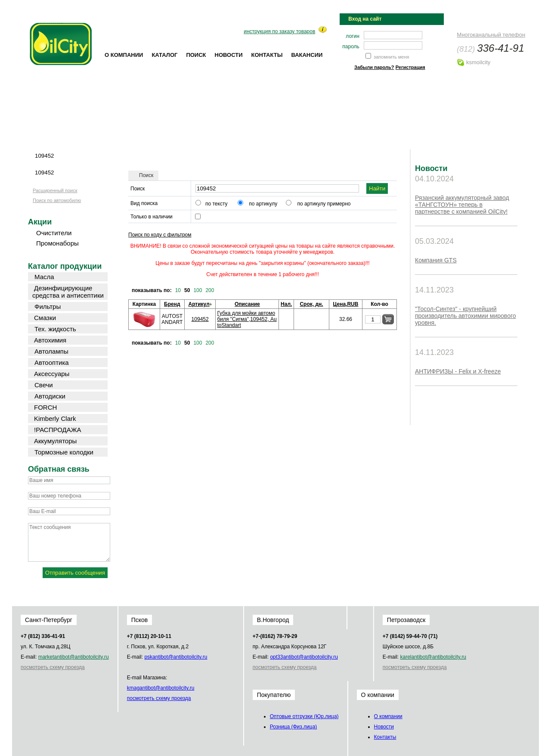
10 (178, 290)
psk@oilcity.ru (176, 657)
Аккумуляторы (55, 441)
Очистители (54, 233)
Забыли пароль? (374, 67)
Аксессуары (52, 374)
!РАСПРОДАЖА (58, 430)
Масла (44, 277)
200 (210, 290)
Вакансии (307, 55)
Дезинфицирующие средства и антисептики (68, 292)
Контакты (267, 55)
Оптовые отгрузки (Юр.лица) (304, 716)
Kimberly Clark (55, 418)
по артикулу (263, 204)
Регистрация (410, 67)
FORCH (45, 407)
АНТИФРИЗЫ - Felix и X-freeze (458, 371)
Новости (229, 55)
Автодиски (50, 396)
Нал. (286, 304)
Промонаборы (57, 243)
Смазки (45, 318)
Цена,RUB (346, 304)
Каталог (164, 55)
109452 (200, 319)
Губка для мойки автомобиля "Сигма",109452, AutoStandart (247, 319)
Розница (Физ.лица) (294, 727)
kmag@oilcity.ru (161, 688)
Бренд (172, 304)
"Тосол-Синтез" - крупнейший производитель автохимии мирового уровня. (466, 316)
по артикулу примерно (324, 204)
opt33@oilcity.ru (304, 657)
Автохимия (50, 340)
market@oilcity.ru (74, 657)
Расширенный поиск (55, 190)
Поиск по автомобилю (57, 200)
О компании (124, 55)
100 (198, 290)
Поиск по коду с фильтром (160, 235)
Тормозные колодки (64, 452)
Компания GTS (436, 260)
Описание (247, 304)
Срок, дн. (311, 304)
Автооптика (52, 362)
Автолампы (51, 351)
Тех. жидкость (55, 329)
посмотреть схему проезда (53, 667)
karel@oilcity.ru (433, 657)
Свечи (44, 385)
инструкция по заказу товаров (279, 31)
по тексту (217, 204)
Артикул (199, 304)
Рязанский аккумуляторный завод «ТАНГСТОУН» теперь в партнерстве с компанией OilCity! (462, 205)
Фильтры (48, 306)
